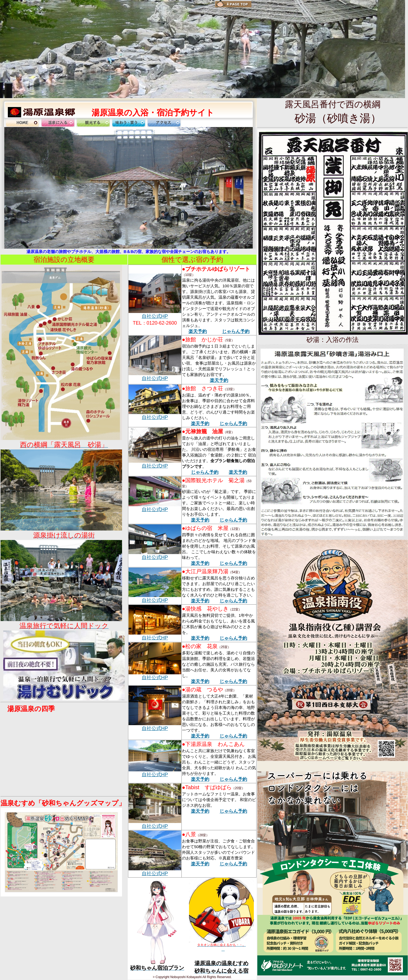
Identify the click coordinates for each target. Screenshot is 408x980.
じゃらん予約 (236, 331)
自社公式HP (155, 316)
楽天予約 (198, 331)
